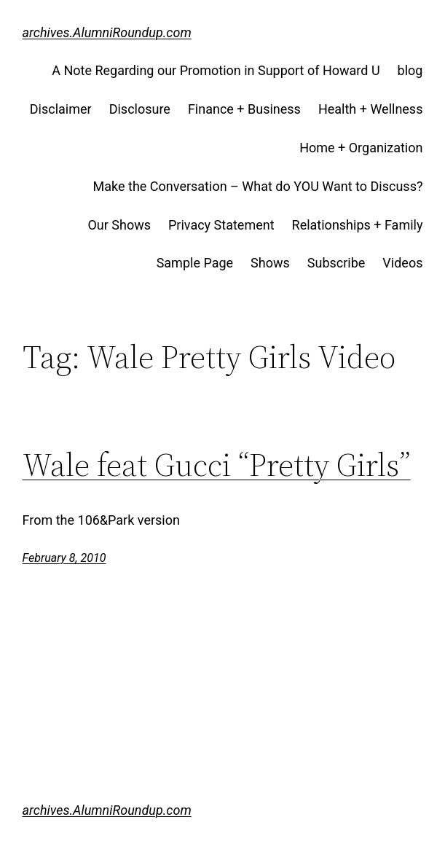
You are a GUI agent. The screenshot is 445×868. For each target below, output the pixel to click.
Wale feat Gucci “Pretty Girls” (217, 465)
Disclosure (140, 109)
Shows (270, 263)
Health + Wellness (371, 109)
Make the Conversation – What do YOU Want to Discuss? (258, 186)
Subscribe (336, 263)
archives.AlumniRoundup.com (107, 32)
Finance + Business (244, 109)
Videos (402, 263)
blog (410, 70)
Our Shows (119, 225)
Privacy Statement (221, 225)
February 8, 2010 (64, 558)
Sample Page (195, 263)
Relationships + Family (358, 225)
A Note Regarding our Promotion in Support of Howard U (216, 70)
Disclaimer (61, 109)
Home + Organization (361, 148)
